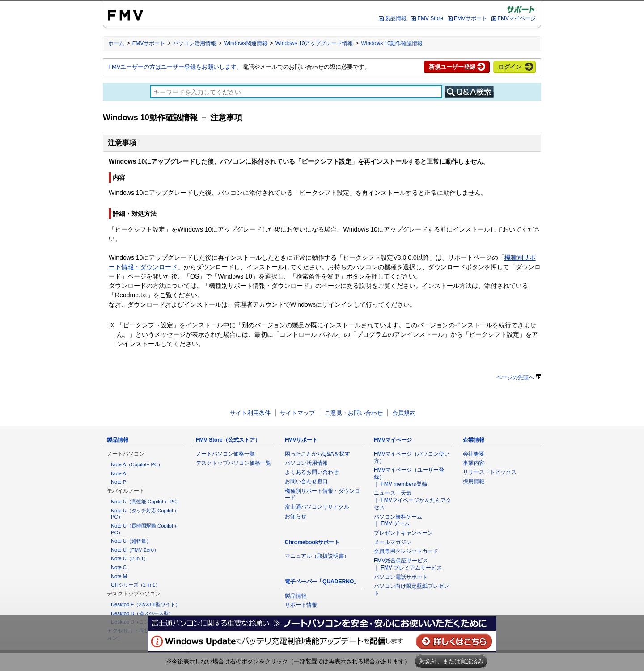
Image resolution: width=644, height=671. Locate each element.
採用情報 (474, 481)
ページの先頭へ (519, 377)
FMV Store (430, 18)
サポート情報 (301, 605)
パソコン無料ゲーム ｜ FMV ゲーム (398, 520)
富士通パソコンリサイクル (317, 507)
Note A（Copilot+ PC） (137, 464)
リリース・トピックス (490, 472)
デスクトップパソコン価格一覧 (233, 463)
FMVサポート (470, 18)
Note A (119, 473)
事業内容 (474, 463)
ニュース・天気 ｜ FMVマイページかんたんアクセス (413, 500)
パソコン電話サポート (401, 577)
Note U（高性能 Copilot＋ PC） (146, 502)
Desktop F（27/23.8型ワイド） (146, 604)
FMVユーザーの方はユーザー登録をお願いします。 (175, 67)
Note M (119, 576)
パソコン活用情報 (195, 43)
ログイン (510, 67)
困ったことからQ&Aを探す (318, 454)
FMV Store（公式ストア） (228, 440)
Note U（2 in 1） (130, 558)
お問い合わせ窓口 (306, 481)
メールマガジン (393, 542)
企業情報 (474, 440)
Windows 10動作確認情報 (392, 43)
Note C (119, 567)
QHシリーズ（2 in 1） (136, 585)
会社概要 (474, 454)
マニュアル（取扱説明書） (317, 556)
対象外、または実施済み (451, 661)
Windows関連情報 (246, 43)
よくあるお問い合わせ (312, 472)
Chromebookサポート (312, 542)
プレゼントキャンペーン (403, 533)
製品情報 (396, 18)
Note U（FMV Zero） (135, 550)
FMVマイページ (517, 18)
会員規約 (404, 413)
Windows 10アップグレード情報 (314, 43)
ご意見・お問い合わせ (354, 413)
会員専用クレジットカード (406, 551)
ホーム (116, 43)
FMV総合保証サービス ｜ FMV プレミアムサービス (408, 564)
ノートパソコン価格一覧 (225, 454)
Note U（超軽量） (131, 541)
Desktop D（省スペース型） (142, 613)
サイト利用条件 (250, 413)
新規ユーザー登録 (452, 67)
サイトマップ (297, 413)
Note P (119, 482)
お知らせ (296, 516)
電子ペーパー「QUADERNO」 (322, 582)
